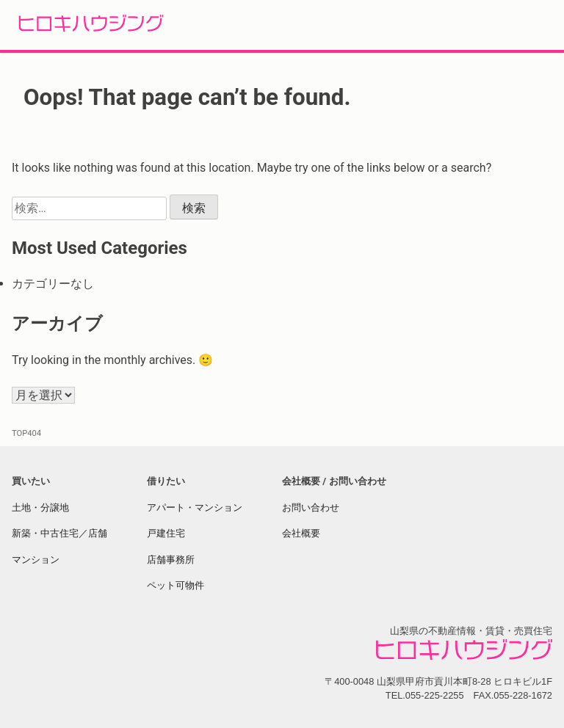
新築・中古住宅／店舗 (59, 533)
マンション (36, 560)
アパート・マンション (195, 507)
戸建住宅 (166, 533)
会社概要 (301, 533)
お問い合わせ (311, 507)
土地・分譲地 (40, 507)
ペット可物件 (176, 585)
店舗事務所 (171, 560)
